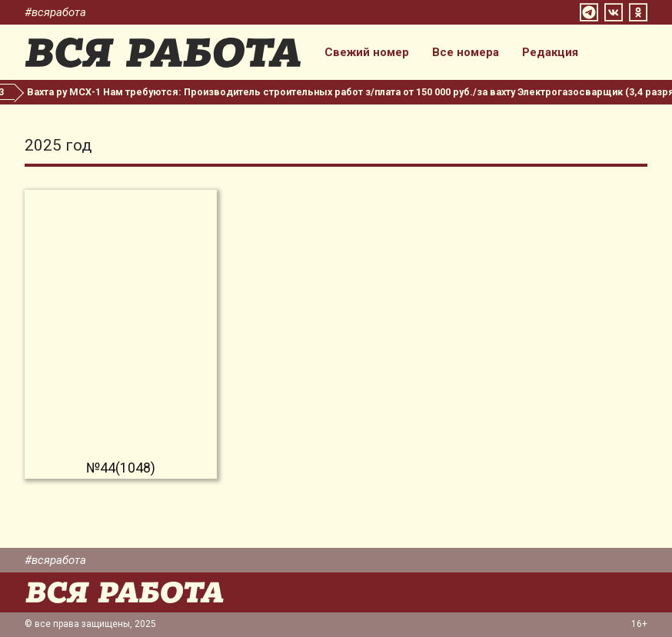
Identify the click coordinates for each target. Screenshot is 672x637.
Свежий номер (367, 53)
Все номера (466, 53)
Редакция (550, 53)
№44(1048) (121, 468)
